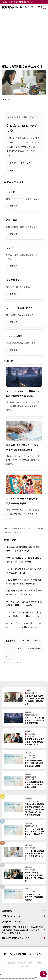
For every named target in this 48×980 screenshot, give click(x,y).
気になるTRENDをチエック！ (22, 7)
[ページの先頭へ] (43, 974)
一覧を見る (13, 206)
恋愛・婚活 (25, 163)
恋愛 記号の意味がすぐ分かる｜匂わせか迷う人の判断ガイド (24, 593)
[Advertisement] (24, 39)
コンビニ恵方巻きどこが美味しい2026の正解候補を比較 (24, 571)
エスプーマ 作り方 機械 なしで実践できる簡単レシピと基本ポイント (23, 615)
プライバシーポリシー (30, 641)
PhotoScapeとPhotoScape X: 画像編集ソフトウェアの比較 (23, 549)
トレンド (12, 163)
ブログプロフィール (14, 649)
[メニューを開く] (44, 7)
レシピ (11, 171)
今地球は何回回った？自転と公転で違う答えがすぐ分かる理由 (24, 560)
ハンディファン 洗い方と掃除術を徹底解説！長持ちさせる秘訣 (24, 604)
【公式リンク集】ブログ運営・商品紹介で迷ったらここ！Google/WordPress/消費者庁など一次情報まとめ (22, 930)
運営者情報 (11, 641)
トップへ (10, 656)
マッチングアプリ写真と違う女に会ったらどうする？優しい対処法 (24, 625)
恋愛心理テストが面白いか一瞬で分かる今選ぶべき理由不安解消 (24, 582)
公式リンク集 (34, 649)
